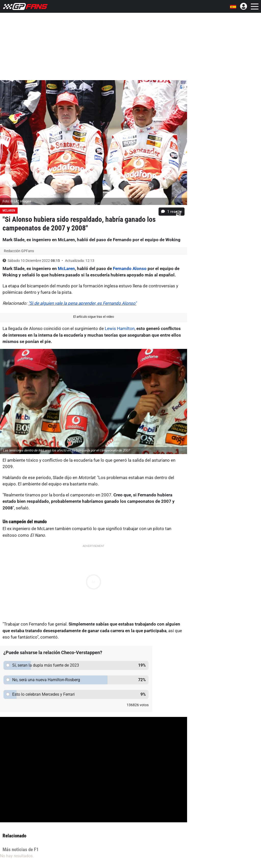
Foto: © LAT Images (17, 201)
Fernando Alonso (130, 268)
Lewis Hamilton (120, 328)
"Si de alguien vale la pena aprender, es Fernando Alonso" (82, 303)
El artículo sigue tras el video (94, 317)
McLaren (9, 211)
